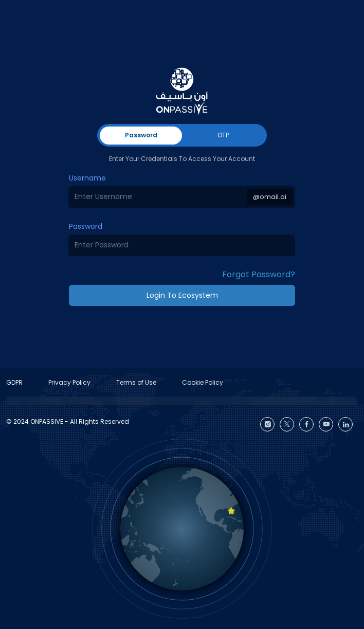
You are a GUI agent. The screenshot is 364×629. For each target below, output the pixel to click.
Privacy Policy (69, 382)
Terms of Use (136, 382)
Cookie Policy (203, 382)
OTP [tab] (223, 135)
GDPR (14, 382)
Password (86, 226)
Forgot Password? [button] (259, 274)
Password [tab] (141, 135)
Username (87, 178)
